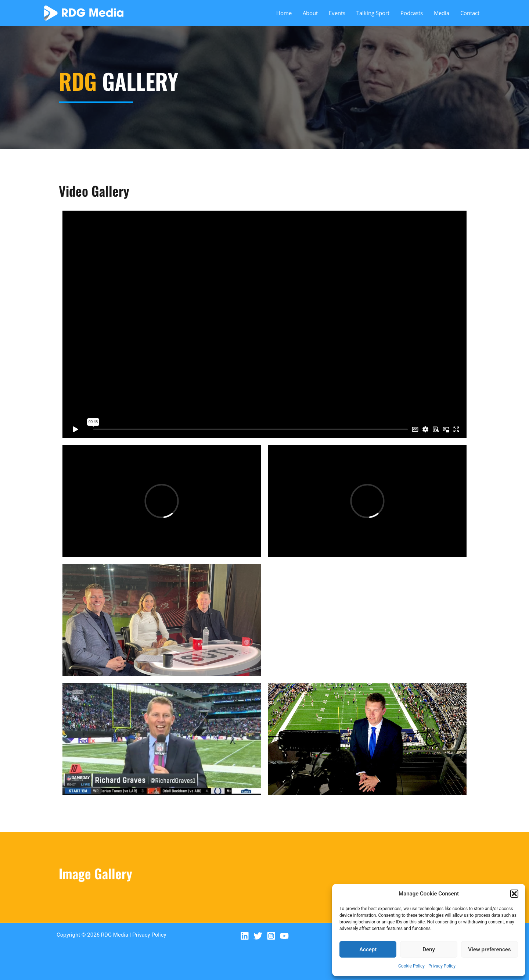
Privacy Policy (442, 966)
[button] (514, 894)
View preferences (489, 949)
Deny (429, 949)
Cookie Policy (411, 966)
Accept (368, 949)
